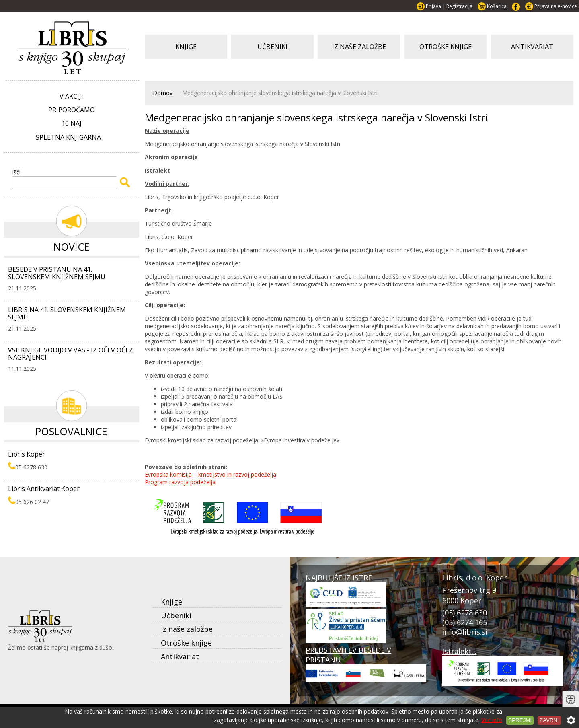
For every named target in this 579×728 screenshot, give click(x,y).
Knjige (171, 602)
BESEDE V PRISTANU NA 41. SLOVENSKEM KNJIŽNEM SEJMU (57, 273)
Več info (492, 720)
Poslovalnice (71, 431)
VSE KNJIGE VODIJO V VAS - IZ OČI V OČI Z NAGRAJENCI (71, 354)
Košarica (497, 6)
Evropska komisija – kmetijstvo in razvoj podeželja (210, 474)
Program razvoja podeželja (180, 482)
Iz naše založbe (187, 629)
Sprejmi (520, 720)
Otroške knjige (186, 643)
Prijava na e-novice (556, 6)
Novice (72, 247)
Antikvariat (180, 656)
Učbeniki (176, 615)
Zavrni (549, 720)
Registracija (459, 6)
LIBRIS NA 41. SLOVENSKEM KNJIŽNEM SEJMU (67, 313)
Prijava (433, 6)
